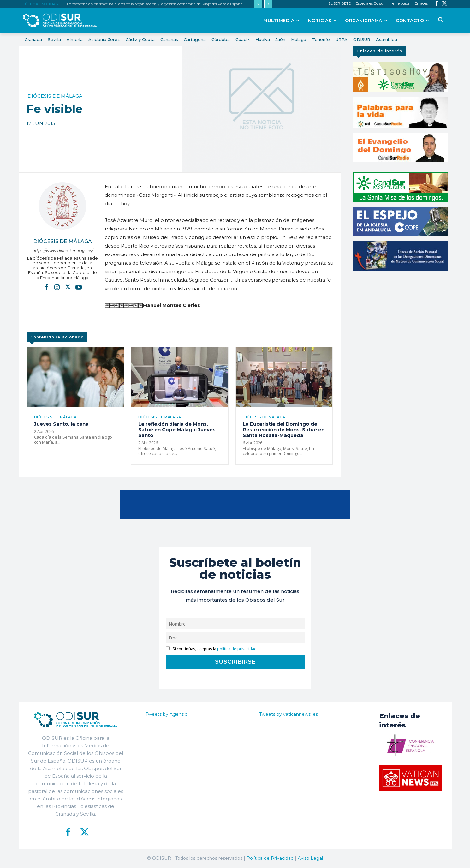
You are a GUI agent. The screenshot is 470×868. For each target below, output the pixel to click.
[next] (268, 4)
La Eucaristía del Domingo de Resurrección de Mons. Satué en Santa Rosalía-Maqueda (284, 430)
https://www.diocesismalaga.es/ (62, 251)
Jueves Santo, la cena (61, 424)
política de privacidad (237, 649)
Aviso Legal (310, 858)
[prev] (258, 4)
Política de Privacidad (270, 858)
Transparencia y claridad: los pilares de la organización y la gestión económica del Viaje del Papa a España (154, 4)
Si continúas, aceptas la (211, 649)
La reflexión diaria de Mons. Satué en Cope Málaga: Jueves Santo (177, 430)
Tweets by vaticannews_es (289, 714)
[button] (441, 20)
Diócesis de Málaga (55, 96)
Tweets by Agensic (166, 714)
